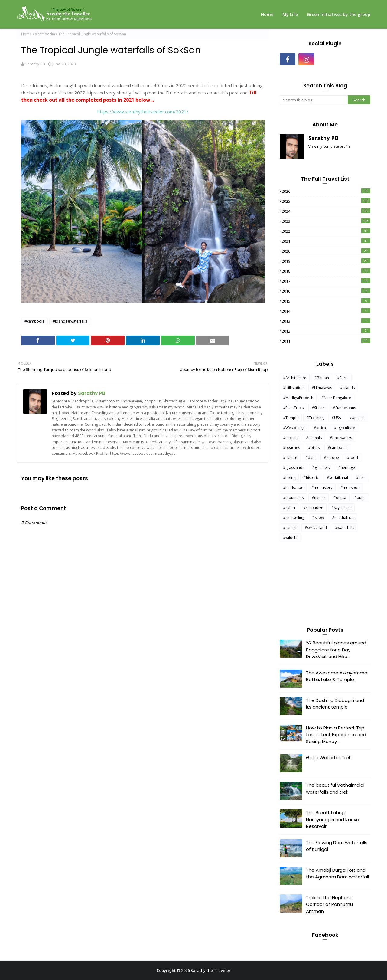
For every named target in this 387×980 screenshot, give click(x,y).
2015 (326, 301)
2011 (326, 341)
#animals (314, 438)
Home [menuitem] (267, 14)
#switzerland (316, 528)
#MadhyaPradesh (298, 398)
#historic (311, 478)
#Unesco (357, 418)
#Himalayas (322, 388)
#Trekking (315, 418)
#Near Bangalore (336, 398)
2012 (326, 331)
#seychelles (341, 508)
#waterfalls (345, 528)
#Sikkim (318, 408)
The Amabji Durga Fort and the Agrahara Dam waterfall (337, 873)
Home (26, 34)
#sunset (290, 528)
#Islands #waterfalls (70, 321)
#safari (289, 508)
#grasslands (294, 468)
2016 (326, 291)
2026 (326, 191)
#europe (331, 458)
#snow (318, 518)
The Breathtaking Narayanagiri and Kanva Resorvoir (333, 819)
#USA (336, 418)
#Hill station (293, 388)
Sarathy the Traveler (211, 970)
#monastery (322, 488)
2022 (326, 231)
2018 (326, 271)
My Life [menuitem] (290, 14)
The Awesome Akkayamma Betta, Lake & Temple (337, 676)
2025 (326, 201)
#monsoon (350, 488)
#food (353, 458)
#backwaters (341, 438)
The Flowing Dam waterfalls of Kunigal (337, 846)
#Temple (291, 418)
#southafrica (343, 518)
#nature (319, 498)
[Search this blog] (314, 100)
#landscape (293, 488)
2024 (326, 211)
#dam (311, 458)
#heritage (347, 468)
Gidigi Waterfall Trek (328, 757)
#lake (361, 478)
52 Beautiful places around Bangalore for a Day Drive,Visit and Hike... (336, 650)
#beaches (291, 448)
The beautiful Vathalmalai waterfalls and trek (335, 788)
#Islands (347, 388)
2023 (326, 221)
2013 (326, 321)
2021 (326, 241)
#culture (290, 458)
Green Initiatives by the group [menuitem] (339, 14)
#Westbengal (294, 428)
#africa (320, 428)
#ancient (290, 438)
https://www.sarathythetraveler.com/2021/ (143, 112)
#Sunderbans (344, 408)
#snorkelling (294, 518)
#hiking (289, 478)
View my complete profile (329, 146)
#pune (360, 498)
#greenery (321, 468)
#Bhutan (322, 378)
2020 (326, 251)
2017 (326, 281)
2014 (326, 311)
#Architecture (295, 378)
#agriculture (345, 428)
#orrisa (340, 498)
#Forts (343, 378)
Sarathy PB (35, 64)
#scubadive (313, 508)
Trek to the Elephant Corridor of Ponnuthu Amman (329, 904)
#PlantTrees (293, 408)
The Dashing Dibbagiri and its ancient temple (335, 704)
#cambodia (45, 34)
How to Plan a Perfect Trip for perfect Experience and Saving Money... (336, 735)
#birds (314, 448)
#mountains (293, 498)
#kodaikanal (337, 478)
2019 (326, 261)
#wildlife (290, 538)
